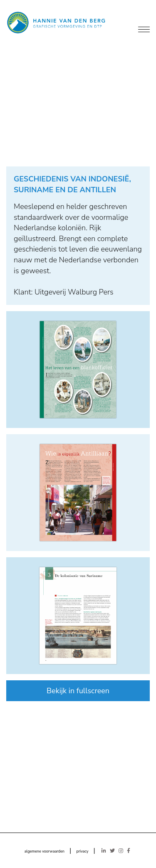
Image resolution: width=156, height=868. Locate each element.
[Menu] (144, 30)
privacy (82, 851)
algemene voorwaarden (45, 851)
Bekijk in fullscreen (78, 691)
